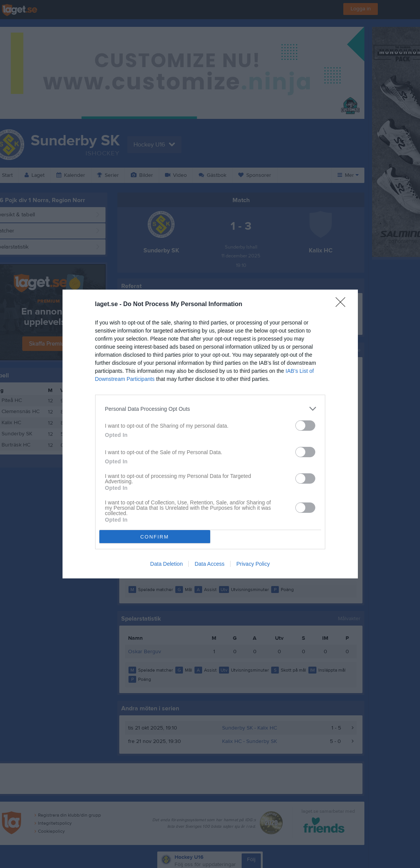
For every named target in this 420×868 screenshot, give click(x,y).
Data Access (209, 564)
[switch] (305, 426)
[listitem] (210, 409)
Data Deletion (167, 564)
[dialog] (210, 434)
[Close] (343, 305)
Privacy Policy (253, 564)
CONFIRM (155, 537)
